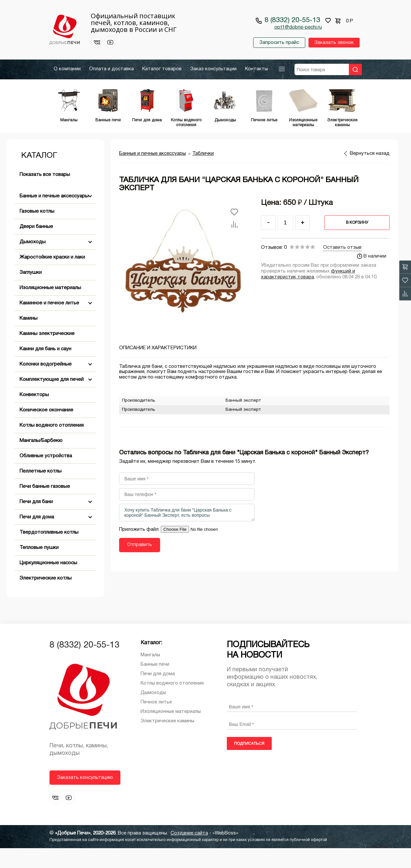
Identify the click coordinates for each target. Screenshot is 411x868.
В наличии (372, 276)
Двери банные (36, 247)
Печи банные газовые (45, 506)
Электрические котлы (46, 598)
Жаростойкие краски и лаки (52, 277)
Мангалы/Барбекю (41, 461)
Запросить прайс (279, 43)
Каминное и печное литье (49, 323)
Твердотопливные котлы (49, 552)
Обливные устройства (46, 476)
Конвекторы (34, 415)
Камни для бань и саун (45, 369)
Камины (28, 338)
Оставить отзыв (342, 267)
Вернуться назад (370, 173)
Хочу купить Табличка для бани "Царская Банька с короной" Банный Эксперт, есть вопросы (187, 532)
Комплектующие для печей (52, 399)
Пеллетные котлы (41, 491)
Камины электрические (47, 354)
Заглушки (31, 292)
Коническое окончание (46, 430)
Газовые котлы (37, 231)
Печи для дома (37, 537)
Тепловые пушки (39, 568)
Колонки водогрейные (46, 384)
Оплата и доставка (111, 69)
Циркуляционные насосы (48, 583)
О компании (67, 69)
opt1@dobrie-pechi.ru (298, 27)
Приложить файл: (140, 549)
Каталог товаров (162, 69)
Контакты (256, 69)
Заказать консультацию (85, 797)
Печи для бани (36, 522)
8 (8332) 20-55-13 (292, 20)
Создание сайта (189, 853)
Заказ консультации (213, 69)
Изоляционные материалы (50, 308)
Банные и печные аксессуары (54, 216)
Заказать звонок (334, 43)
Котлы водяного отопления (52, 445)
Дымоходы (33, 262)
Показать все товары (45, 194)
